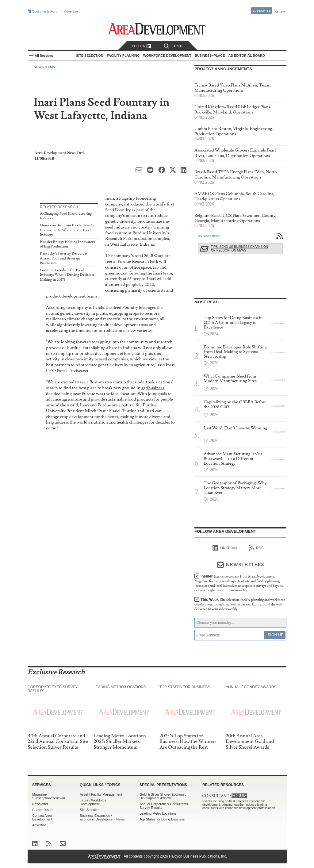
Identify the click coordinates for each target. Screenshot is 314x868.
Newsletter (40, 804)
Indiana (147, 244)
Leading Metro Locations (158, 813)
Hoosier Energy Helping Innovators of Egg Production (67, 244)
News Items (44, 67)
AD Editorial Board (247, 56)
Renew (280, 11)
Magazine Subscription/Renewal (48, 796)
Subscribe (262, 11)
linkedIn (225, 548)
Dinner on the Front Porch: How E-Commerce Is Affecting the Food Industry (67, 230)
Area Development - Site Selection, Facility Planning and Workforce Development (157, 29)
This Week (240, 604)
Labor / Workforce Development (93, 802)
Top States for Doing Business (162, 819)
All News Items (209, 236)
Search (173, 46)
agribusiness (153, 388)
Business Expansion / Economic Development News (102, 817)
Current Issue (42, 810)
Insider (239, 583)
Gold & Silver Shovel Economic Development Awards (163, 796)
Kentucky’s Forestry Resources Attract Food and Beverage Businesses (64, 258)
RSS (256, 548)
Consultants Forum (46, 11)
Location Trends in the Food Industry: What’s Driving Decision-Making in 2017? (67, 275)
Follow (142, 46)
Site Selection (90, 810)
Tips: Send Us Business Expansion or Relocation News (239, 249)
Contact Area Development (42, 817)
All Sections (44, 56)
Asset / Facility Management (101, 794)
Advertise (71, 11)
